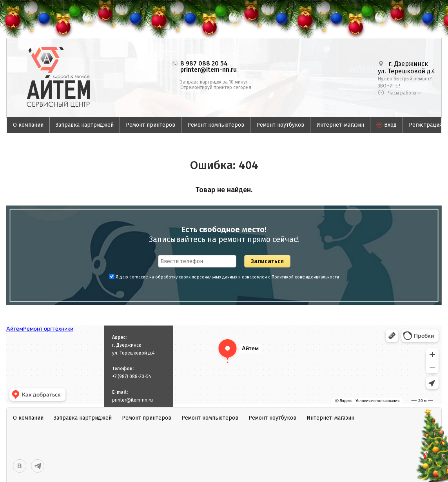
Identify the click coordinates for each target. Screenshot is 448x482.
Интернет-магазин (340, 125)
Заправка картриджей (85, 125)
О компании (28, 125)
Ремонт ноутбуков (280, 125)
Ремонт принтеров (151, 125)
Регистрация (425, 125)
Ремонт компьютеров (216, 125)
